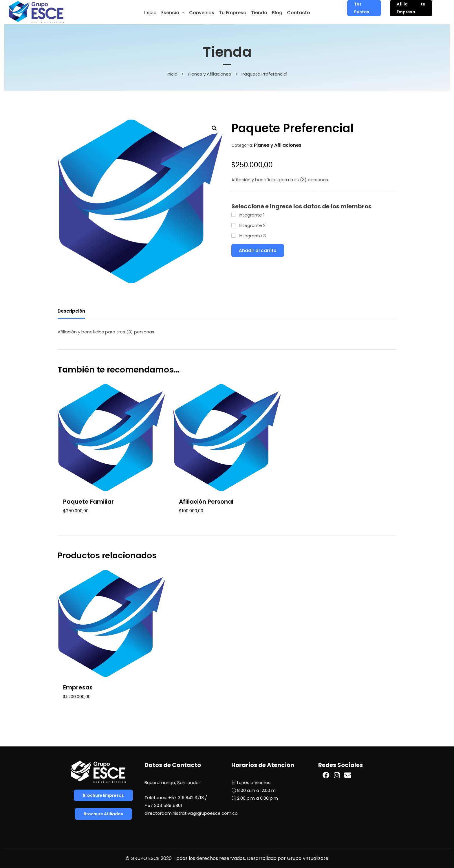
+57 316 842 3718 (186, 798)
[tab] (71, 312)
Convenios (202, 13)
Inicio (150, 13)
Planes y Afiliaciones (209, 74)
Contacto (299, 13)
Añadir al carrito (258, 251)
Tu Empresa (233, 13)
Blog (277, 13)
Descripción (71, 311)
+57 (163, 805)
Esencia (170, 13)
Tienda (259, 13)
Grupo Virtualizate (308, 858)
